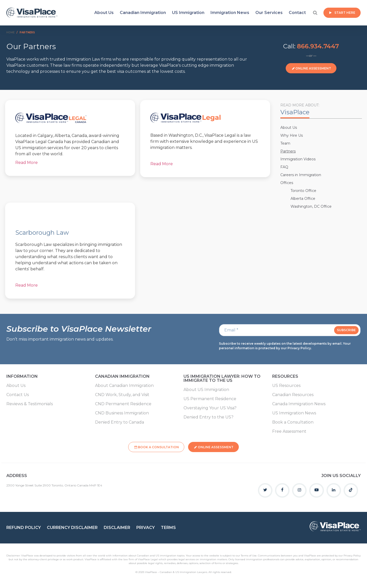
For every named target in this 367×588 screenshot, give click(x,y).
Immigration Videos (298, 159)
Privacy (146, 526)
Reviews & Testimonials (30, 404)
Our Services (269, 13)
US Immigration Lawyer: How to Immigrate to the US (222, 379)
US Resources (286, 386)
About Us (104, 13)
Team (285, 143)
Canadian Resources (293, 395)
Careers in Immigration (301, 175)
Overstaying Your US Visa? (210, 408)
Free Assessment (289, 431)
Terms (168, 526)
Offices (287, 183)
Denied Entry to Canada (120, 422)
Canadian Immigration (143, 13)
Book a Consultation (293, 422)
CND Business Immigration (122, 413)
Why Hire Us (292, 135)
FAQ (284, 167)
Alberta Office (303, 199)
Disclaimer (117, 526)
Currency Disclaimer (72, 526)
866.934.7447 (318, 46)
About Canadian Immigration (124, 386)
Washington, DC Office (311, 206)
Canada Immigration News (299, 404)
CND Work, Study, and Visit (122, 395)
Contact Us (18, 395)
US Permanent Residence (210, 399)
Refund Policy (24, 526)
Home (10, 32)
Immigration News (230, 13)
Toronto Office (303, 191)
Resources (285, 377)
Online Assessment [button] (313, 68)
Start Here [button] (345, 13)
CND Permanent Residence (123, 404)
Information (22, 377)
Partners (288, 151)
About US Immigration (206, 390)
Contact (297, 13)
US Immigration (188, 13)
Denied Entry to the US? (208, 417)
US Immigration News (294, 413)
